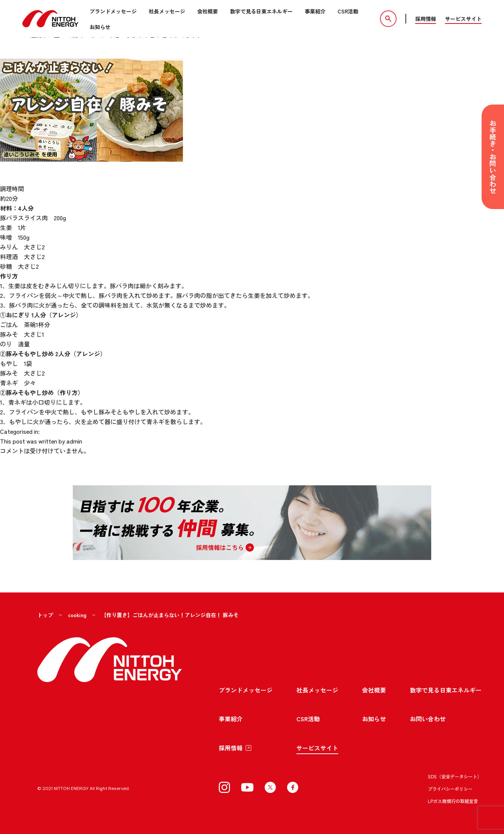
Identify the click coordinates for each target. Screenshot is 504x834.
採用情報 (426, 19)
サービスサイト (463, 19)
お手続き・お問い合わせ (493, 157)
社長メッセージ (167, 11)
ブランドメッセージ (113, 11)
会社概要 (208, 11)
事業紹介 (315, 11)
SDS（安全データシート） (455, 775)
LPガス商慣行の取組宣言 (453, 800)
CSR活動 (348, 11)
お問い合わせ (428, 718)
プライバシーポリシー (450, 788)
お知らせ (100, 27)
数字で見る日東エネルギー (261, 11)
